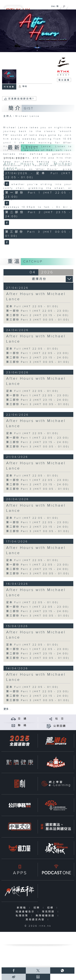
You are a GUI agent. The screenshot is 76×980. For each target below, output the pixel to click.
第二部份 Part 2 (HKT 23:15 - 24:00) (38, 315)
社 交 (60, 719)
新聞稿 (22, 908)
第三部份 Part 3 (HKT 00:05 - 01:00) (38, 320)
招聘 (37, 908)
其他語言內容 (36, 920)
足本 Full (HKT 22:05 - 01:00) (32, 306)
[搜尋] (64, 6)
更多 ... (7, 709)
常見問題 (49, 912)
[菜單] (72, 6)
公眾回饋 (60, 726)
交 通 (22, 719)
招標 (51, 908)
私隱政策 (23, 916)
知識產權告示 (26, 912)
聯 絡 (22, 725)
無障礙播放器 (46, 916)
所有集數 (9, 87)
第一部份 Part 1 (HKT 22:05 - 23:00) (38, 311)
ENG (53, 6)
